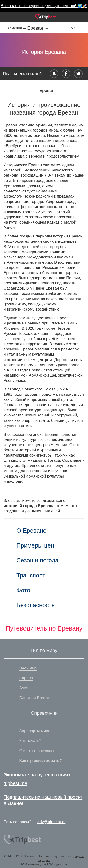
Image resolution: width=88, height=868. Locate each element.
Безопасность (36, 605)
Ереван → (38, 28)
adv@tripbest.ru (51, 822)
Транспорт (31, 575)
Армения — (17, 28)
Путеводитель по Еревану (44, 628)
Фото (23, 590)
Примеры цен (35, 545)
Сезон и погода (38, 560)
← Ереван (44, 90)
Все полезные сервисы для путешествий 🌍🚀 (44, 6)
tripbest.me (15, 783)
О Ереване (31, 531)
